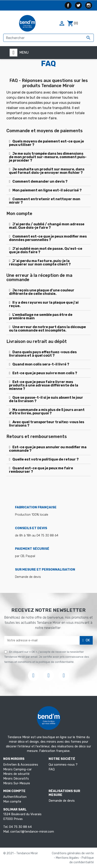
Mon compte (12, 802)
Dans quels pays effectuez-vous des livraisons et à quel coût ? (43, 354)
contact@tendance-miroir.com (32, 832)
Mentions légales (68, 858)
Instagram (89, 5)
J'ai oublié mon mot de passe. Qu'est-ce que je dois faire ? (46, 250)
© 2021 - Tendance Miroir (21, 853)
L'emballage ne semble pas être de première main (41, 316)
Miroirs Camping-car (17, 769)
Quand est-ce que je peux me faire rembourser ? (41, 470)
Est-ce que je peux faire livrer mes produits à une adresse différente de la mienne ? (44, 385)
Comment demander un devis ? (40, 181)
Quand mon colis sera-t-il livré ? (41, 364)
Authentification (15, 797)
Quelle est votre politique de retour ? (46, 459)
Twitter (78, 5)
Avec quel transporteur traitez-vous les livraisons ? (47, 424)
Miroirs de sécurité (16, 774)
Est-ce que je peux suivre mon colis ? (45, 373)
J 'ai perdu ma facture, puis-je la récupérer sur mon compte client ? (40, 263)
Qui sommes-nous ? (63, 765)
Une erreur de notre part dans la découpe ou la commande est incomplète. (47, 329)
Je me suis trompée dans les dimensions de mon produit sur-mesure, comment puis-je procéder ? (48, 157)
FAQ (52, 769)
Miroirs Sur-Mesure (17, 783)
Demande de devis (62, 801)
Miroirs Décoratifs (16, 779)
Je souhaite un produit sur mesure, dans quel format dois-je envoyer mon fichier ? (47, 171)
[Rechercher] (48, 38)
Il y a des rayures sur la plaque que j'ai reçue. (44, 304)
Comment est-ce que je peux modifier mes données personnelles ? (48, 238)
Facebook (68, 5)
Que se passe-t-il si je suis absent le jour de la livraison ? (46, 399)
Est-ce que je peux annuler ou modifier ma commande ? (48, 449)
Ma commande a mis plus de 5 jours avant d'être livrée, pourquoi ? (47, 411)
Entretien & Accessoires (21, 765)
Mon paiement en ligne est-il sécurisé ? (47, 190)
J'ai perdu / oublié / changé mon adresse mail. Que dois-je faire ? (47, 226)
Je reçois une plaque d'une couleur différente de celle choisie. (42, 292)
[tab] (48, 143)
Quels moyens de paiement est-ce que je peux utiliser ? (46, 143)
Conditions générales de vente (73, 853)
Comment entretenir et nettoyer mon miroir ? (45, 201)
